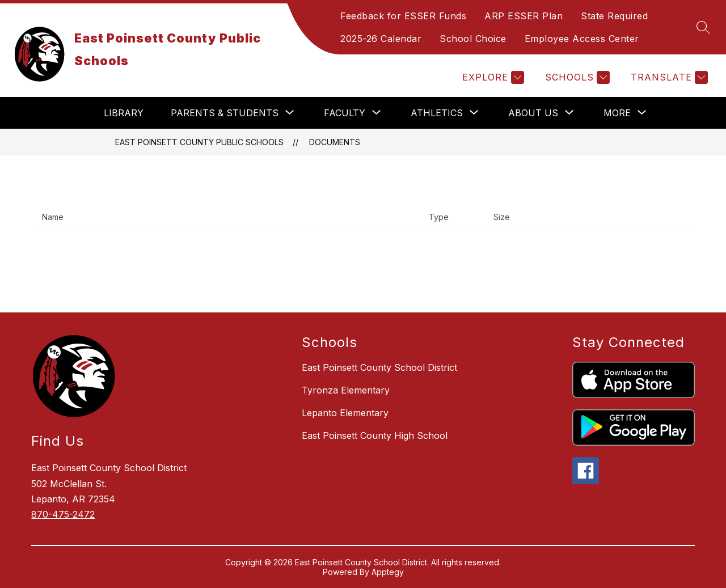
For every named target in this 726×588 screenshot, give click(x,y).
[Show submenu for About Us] (533, 113)
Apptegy (388, 572)
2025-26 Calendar (381, 39)
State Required (614, 16)
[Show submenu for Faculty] (345, 113)
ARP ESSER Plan (524, 16)
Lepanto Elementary (345, 413)
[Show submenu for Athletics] (437, 113)
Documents (335, 142)
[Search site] (703, 27)
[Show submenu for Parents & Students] (225, 113)
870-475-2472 (63, 514)
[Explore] (492, 77)
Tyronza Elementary (346, 390)
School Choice (473, 39)
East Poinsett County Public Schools (199, 142)
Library (124, 113)
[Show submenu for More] (617, 113)
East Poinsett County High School (375, 435)
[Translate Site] (668, 77)
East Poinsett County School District (379, 367)
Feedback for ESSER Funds (403, 16)
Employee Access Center (582, 39)
